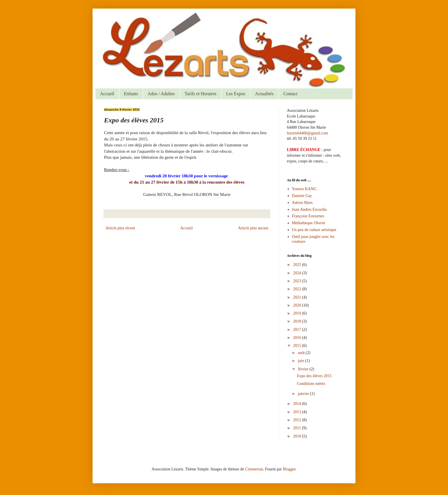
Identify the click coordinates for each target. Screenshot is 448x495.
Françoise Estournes (308, 216)
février (304, 369)
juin (301, 361)
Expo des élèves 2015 (314, 376)
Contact (290, 94)
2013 (298, 412)
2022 (298, 289)
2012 (298, 420)
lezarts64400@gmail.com (307, 133)
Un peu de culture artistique (314, 230)
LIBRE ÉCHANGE (304, 150)
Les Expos (236, 94)
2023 (298, 281)
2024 (298, 273)
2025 (298, 265)
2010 (298, 436)
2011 (298, 428)
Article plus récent (120, 228)
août (302, 353)
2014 (298, 404)
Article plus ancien (253, 228)
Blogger (289, 469)
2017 (298, 330)
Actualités (264, 94)
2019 (298, 313)
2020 (298, 305)
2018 (298, 321)
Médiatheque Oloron (309, 223)
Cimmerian (254, 469)
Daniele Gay (302, 196)
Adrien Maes (302, 203)
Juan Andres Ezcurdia (309, 209)
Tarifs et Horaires (201, 94)
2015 (298, 346)
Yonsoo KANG (304, 189)
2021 (298, 297)
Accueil (107, 94)
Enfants (131, 94)
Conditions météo (311, 384)
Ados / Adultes (161, 94)
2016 (298, 338)
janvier (304, 394)
